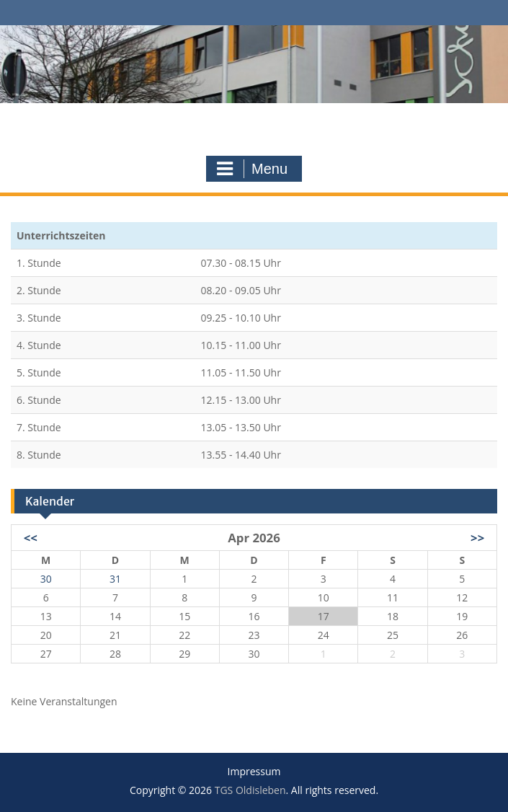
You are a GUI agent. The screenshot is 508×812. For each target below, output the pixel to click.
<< (31, 538)
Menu (252, 169)
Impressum (254, 772)
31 (115, 579)
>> (477, 538)
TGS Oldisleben (254, 120)
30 (46, 579)
